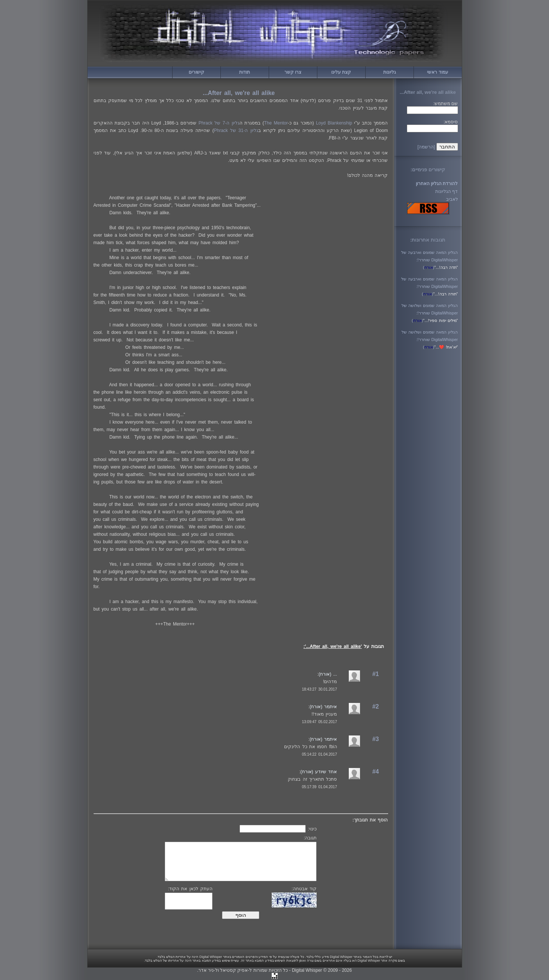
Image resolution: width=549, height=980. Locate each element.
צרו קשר (293, 72)
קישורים (196, 72)
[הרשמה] (426, 147)
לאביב (452, 199)
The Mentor (276, 123)
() (428, 267)
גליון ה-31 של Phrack (236, 130)
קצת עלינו (341, 72)
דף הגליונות (446, 191)
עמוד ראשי (437, 72)
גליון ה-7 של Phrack (219, 123)
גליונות (390, 72)
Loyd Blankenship (334, 123)
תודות (245, 72)
